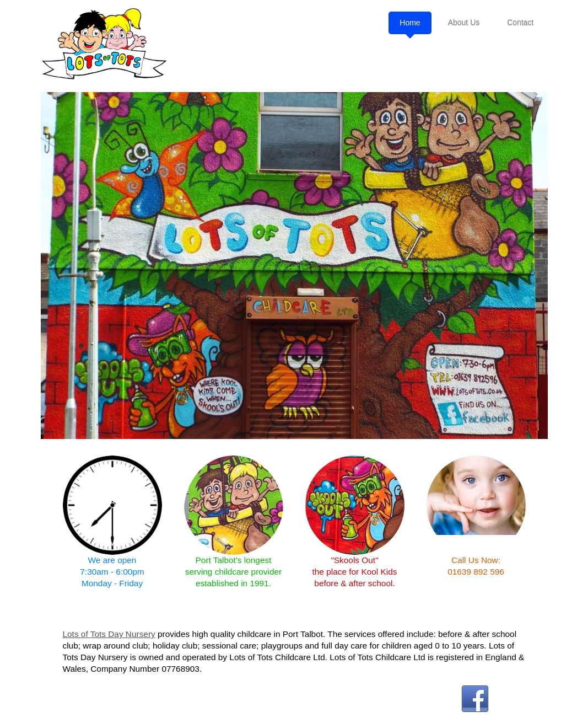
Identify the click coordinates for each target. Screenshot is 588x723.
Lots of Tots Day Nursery (109, 634)
